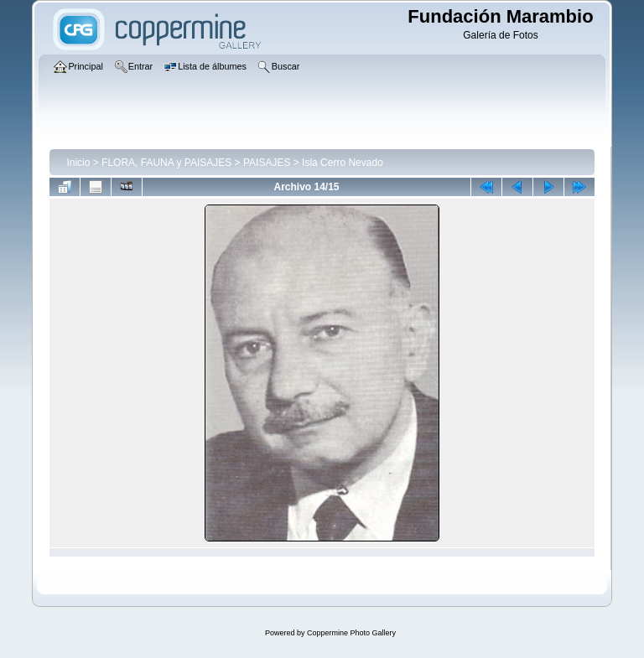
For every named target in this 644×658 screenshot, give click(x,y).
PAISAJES (267, 163)
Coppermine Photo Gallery (351, 633)
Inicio (78, 163)
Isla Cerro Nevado (343, 163)
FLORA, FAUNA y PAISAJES (166, 163)
